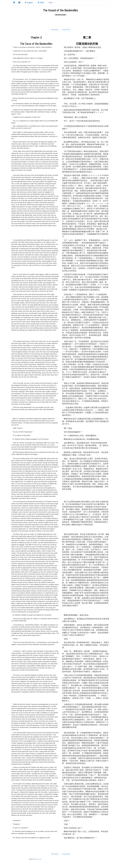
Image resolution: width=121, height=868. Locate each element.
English (29, 2)
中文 (41, 2)
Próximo (66, 30)
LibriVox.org (38, 859)
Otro (51, 2)
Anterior (55, 30)
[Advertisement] (61, 21)
